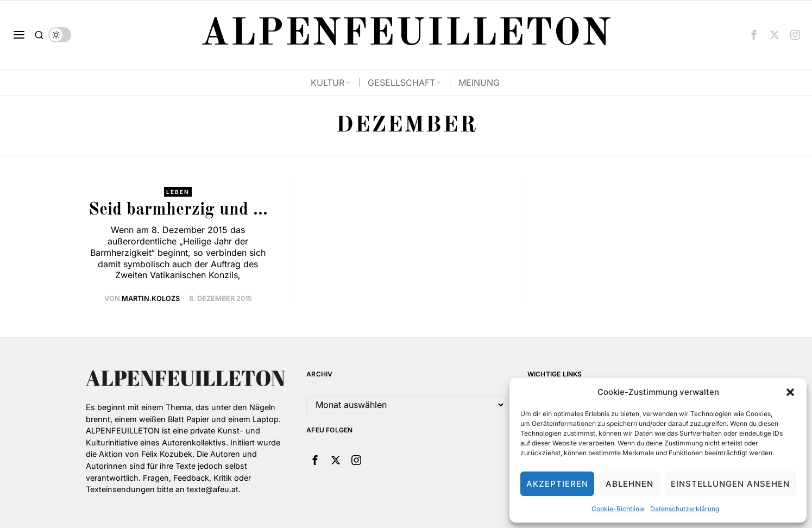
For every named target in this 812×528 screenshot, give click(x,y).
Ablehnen (630, 484)
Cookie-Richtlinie (618, 509)
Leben (178, 192)
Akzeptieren (557, 484)
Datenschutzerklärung (685, 509)
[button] (790, 392)
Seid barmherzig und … (178, 210)
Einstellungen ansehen (730, 484)
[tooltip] (754, 35)
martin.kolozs (151, 298)
